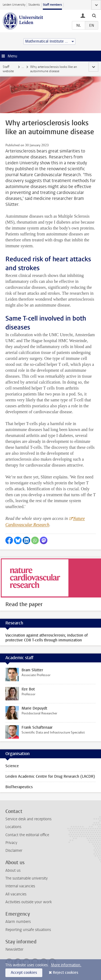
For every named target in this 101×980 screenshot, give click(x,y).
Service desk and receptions (28, 819)
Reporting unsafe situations (28, 930)
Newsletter (14, 949)
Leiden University (14, 5)
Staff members (52, 5)
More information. (66, 965)
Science (12, 766)
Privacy (11, 843)
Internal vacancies (20, 886)
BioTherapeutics (19, 787)
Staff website (8, 69)
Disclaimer (14, 851)
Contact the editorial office (27, 835)
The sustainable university (27, 878)
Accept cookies (24, 973)
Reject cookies (65, 973)
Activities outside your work (29, 902)
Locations (13, 827)
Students (34, 5)
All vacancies (16, 894)
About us (13, 870)
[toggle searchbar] (94, 15)
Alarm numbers (18, 922)
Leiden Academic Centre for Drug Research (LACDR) (50, 776)
